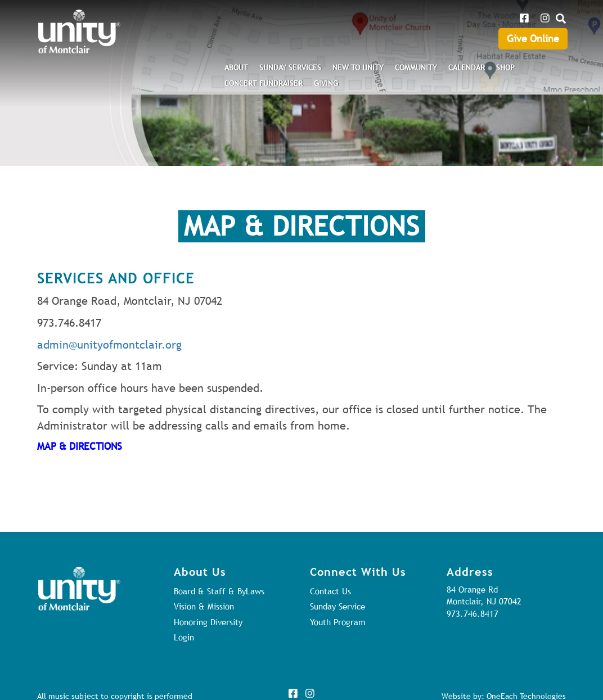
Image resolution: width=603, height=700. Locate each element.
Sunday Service (337, 606)
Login (184, 637)
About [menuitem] (236, 67)
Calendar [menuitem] (467, 67)
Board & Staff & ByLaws (219, 591)
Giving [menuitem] (326, 83)
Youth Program (337, 622)
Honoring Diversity (208, 622)
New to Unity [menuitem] (358, 67)
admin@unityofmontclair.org (109, 345)
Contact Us (330, 591)
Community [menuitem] (416, 67)
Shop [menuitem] (505, 67)
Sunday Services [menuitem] (290, 67)
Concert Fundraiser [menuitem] (264, 83)
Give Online (533, 39)
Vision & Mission (204, 606)
